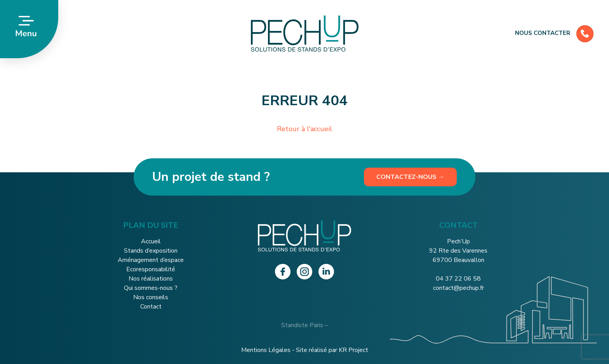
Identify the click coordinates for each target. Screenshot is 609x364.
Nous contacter (554, 33)
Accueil (151, 241)
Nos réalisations (151, 279)
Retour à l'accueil (304, 129)
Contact (151, 307)
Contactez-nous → (410, 177)
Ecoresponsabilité (151, 269)
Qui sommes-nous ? (151, 288)
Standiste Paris (302, 325)
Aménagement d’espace (151, 260)
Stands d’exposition (151, 251)
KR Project (353, 350)
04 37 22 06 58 (458, 279)
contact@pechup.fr (458, 288)
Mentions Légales (266, 350)
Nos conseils (151, 297)
